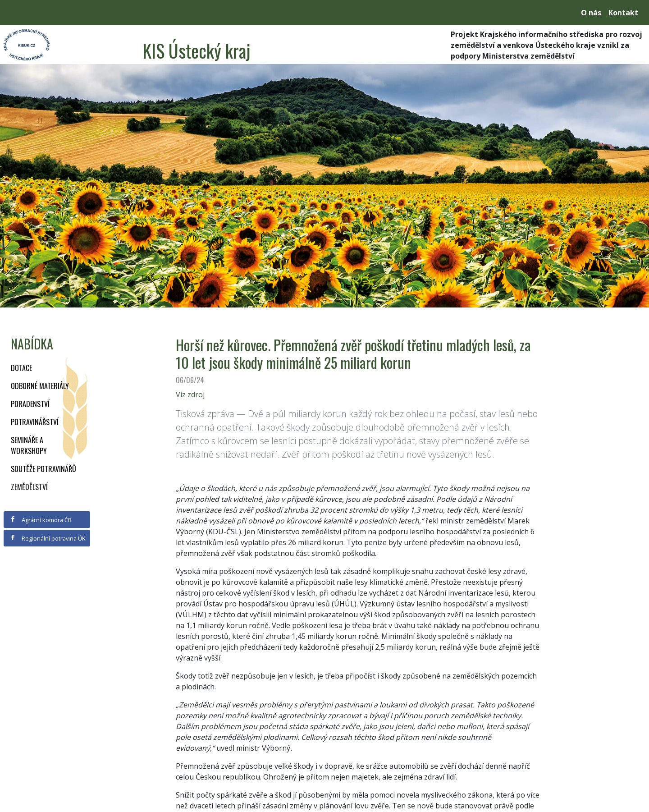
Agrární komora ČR (41, 520)
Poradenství (30, 404)
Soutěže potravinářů (43, 469)
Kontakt (623, 13)
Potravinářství (35, 422)
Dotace (21, 368)
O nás (591, 13)
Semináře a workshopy (29, 445)
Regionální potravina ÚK (48, 538)
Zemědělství (29, 487)
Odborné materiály (40, 386)
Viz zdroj (190, 395)
